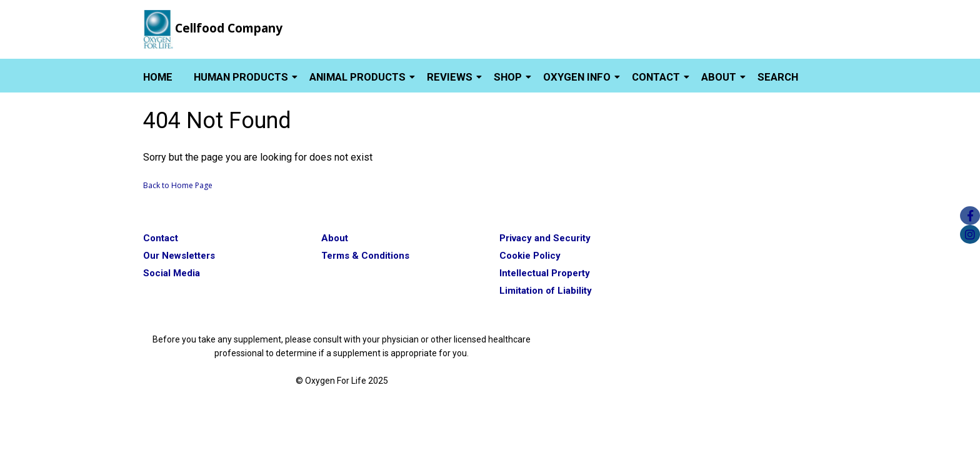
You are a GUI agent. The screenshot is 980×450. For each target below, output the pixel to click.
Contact (656, 77)
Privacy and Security (545, 238)
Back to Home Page (178, 185)
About (719, 77)
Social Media (172, 273)
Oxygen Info (577, 77)
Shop (508, 77)
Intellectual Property (545, 273)
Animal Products (357, 77)
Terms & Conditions (365, 256)
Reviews (450, 77)
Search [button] (778, 77)
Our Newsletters (179, 256)
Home (158, 77)
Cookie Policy (530, 256)
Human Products (241, 77)
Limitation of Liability (546, 291)
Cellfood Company (229, 28)
